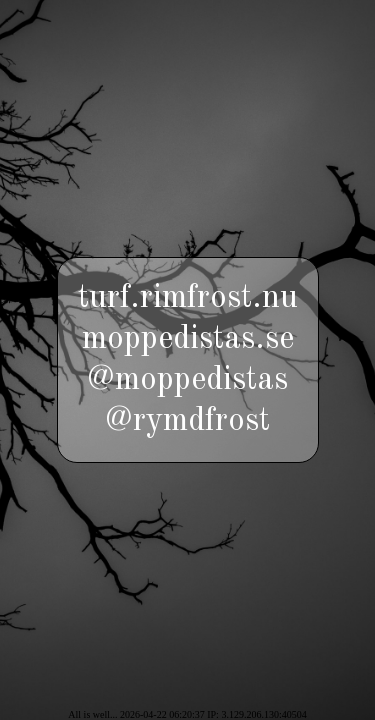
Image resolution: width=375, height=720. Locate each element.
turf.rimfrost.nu (188, 298)
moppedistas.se (188, 339)
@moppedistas (187, 380)
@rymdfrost (187, 421)
